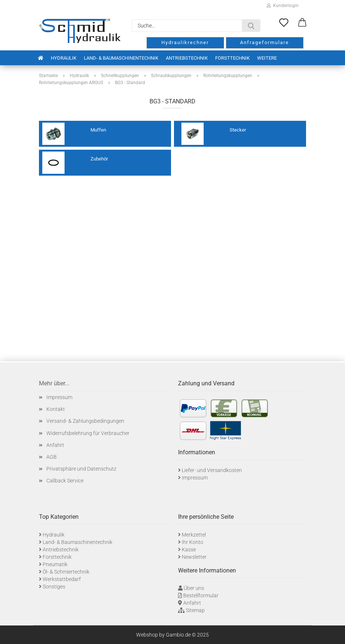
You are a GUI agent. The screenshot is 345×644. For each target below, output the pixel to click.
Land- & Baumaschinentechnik (121, 58)
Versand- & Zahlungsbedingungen (85, 421)
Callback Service (65, 481)
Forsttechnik (232, 58)
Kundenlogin (283, 6)
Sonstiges (54, 587)
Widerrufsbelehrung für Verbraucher (88, 433)
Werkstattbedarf (62, 579)
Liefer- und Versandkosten (212, 470)
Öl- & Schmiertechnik (66, 572)
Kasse (189, 550)
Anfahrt (55, 445)
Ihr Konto (193, 542)
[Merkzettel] (284, 23)
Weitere (267, 58)
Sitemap (195, 610)
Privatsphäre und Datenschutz (81, 469)
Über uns (194, 588)
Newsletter (194, 557)
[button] (302, 23)
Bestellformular (201, 595)
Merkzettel (194, 535)
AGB (52, 457)
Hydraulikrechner (185, 42)
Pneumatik (55, 564)
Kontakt (56, 409)
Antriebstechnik (187, 58)
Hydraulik (64, 58)
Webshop (147, 635)
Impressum (59, 397)
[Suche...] (251, 26)
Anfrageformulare (264, 42)
